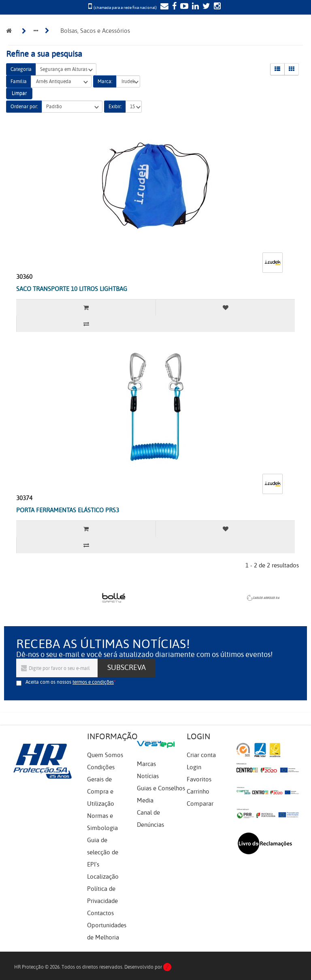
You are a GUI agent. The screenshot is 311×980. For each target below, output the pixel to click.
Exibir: (115, 107)
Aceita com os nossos (70, 682)
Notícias (148, 776)
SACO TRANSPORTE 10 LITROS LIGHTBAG (72, 289)
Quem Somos (105, 755)
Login (194, 767)
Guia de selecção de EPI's (103, 852)
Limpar (19, 93)
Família (19, 81)
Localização (103, 877)
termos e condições (93, 682)
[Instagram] (216, 7)
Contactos (100, 913)
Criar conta (201, 755)
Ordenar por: (24, 107)
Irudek (128, 82)
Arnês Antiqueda (61, 82)
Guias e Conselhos (161, 788)
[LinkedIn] (194, 7)
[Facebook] (173, 7)
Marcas (146, 764)
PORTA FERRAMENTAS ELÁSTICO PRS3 (68, 510)
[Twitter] (205, 7)
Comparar (200, 804)
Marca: (105, 81)
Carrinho (198, 792)
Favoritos (199, 779)
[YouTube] (183, 7)
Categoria (21, 69)
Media (145, 800)
